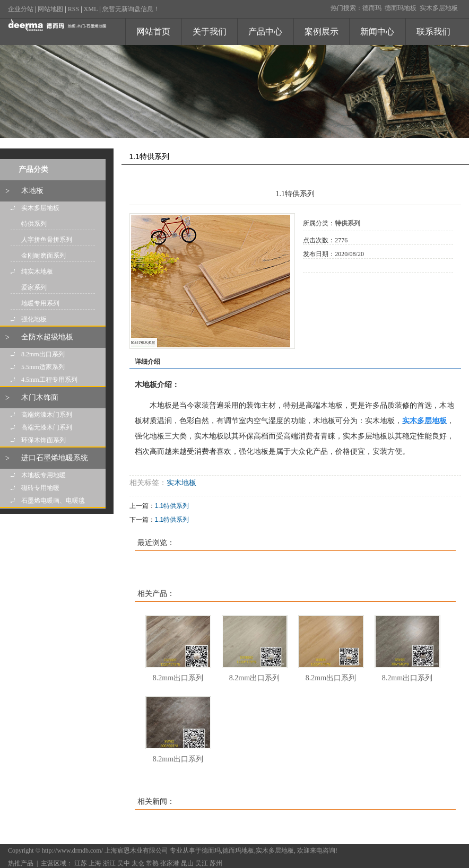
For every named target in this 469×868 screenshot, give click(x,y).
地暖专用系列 (40, 303)
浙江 (109, 863)
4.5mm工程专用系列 (49, 380)
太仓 (138, 863)
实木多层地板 (439, 8)
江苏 (81, 863)
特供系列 (34, 224)
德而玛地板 (401, 8)
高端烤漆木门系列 (47, 415)
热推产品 (21, 863)
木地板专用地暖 (44, 475)
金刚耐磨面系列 (44, 256)
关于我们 (210, 32)
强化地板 (34, 319)
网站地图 (50, 9)
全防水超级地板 (47, 337)
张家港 (170, 863)
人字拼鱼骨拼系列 (47, 240)
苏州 (216, 863)
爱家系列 (34, 287)
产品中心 (265, 32)
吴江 (202, 863)
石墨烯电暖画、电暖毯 (53, 501)
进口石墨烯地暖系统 (55, 458)
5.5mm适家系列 (43, 367)
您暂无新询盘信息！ (131, 9)
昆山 (187, 863)
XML (91, 9)
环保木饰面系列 (44, 440)
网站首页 (153, 32)
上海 (95, 863)
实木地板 (181, 483)
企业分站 (21, 9)
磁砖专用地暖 (40, 488)
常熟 (152, 863)
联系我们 (433, 32)
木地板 (32, 191)
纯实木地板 (37, 271)
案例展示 (322, 32)
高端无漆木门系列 (47, 427)
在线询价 (333, 287)
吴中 (124, 863)
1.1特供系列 (172, 506)
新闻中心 (377, 32)
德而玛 (372, 8)
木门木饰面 (40, 397)
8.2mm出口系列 (43, 354)
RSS (73, 9)
